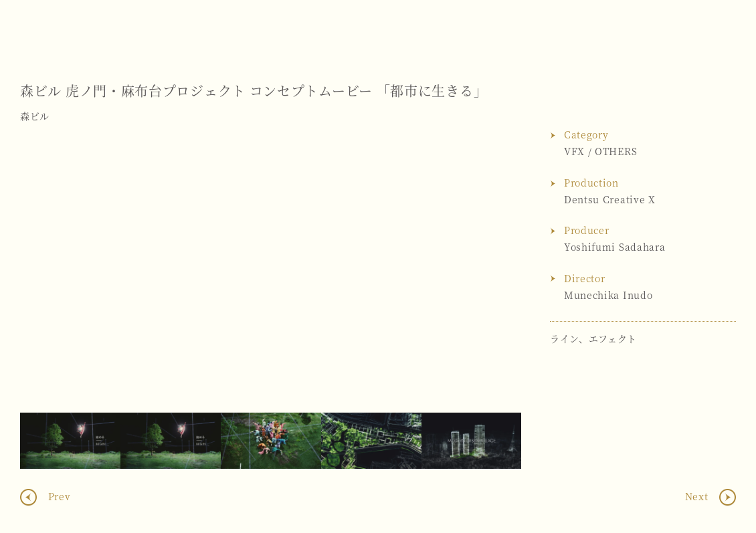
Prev (58, 496)
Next (498, 271)
